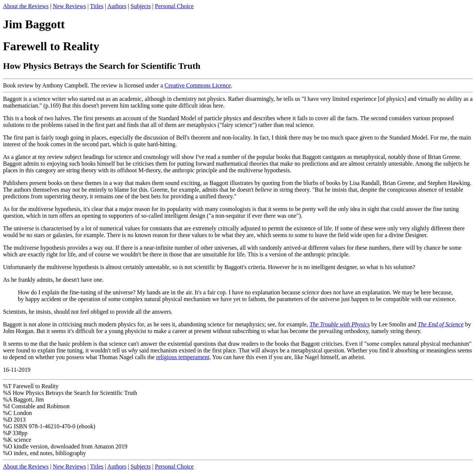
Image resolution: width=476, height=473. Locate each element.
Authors (117, 6)
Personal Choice (174, 6)
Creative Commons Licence (198, 85)
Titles (97, 6)
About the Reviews (26, 6)
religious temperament (183, 357)
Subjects (141, 6)
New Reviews (69, 6)
